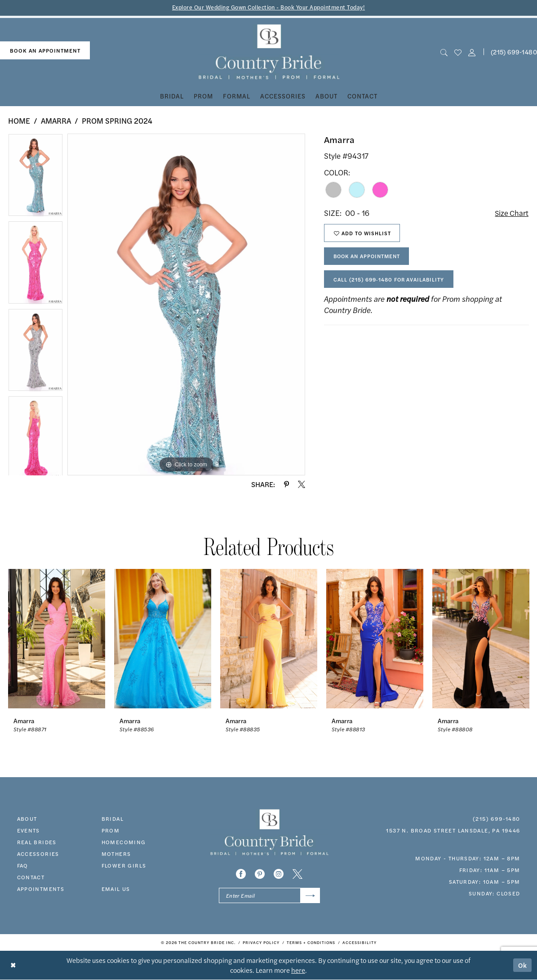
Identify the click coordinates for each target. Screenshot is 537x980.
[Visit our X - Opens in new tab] (297, 874)
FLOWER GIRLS (124, 865)
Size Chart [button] (511, 213)
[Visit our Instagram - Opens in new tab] (279, 874)
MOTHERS (116, 854)
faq (23, 865)
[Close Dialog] (13, 965)
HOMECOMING (124, 842)
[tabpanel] (36, 177)
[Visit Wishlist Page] (458, 52)
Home (19, 121)
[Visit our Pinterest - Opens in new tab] (260, 874)
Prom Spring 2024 (117, 121)
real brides (37, 842)
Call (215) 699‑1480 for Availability (391, 281)
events (29, 830)
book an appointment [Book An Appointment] (45, 50)
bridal (113, 819)
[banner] (268, 52)
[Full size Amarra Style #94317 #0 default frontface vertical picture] (186, 304)
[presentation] (57, 638)
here (298, 970)
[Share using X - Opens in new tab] (302, 484)
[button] (472, 52)
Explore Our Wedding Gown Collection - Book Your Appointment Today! (268, 7)
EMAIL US (116, 889)
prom (111, 830)
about (27, 819)
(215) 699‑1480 (496, 819)
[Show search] (444, 52)
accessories (38, 854)
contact (31, 877)
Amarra (56, 121)
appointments (41, 889)
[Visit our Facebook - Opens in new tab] (241, 874)
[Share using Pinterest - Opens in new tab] (286, 484)
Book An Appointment (369, 257)
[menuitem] (45, 51)
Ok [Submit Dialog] (523, 965)
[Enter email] (269, 896)
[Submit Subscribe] (310, 896)
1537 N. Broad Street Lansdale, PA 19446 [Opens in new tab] (453, 830)
